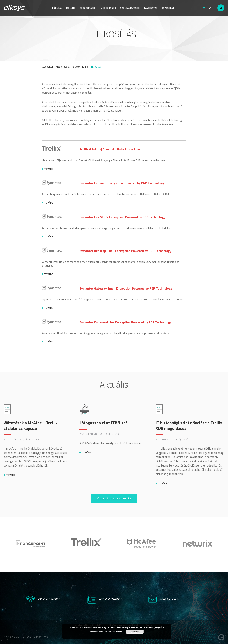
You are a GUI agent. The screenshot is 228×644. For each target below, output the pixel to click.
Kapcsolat (168, 8)
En (210, 8)
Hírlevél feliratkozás (114, 498)
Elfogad (135, 632)
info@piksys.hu (170, 599)
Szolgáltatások (130, 8)
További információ (113, 632)
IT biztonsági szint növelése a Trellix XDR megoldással (189, 425)
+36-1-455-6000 (49, 599)
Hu (203, 8)
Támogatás (151, 8)
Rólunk (71, 8)
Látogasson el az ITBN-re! (103, 423)
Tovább (11, 475)
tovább (49, 169)
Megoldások (108, 8)
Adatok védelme (80, 67)
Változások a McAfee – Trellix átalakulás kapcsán (30, 425)
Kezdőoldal (47, 67)
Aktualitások (88, 8)
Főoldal (57, 8)
